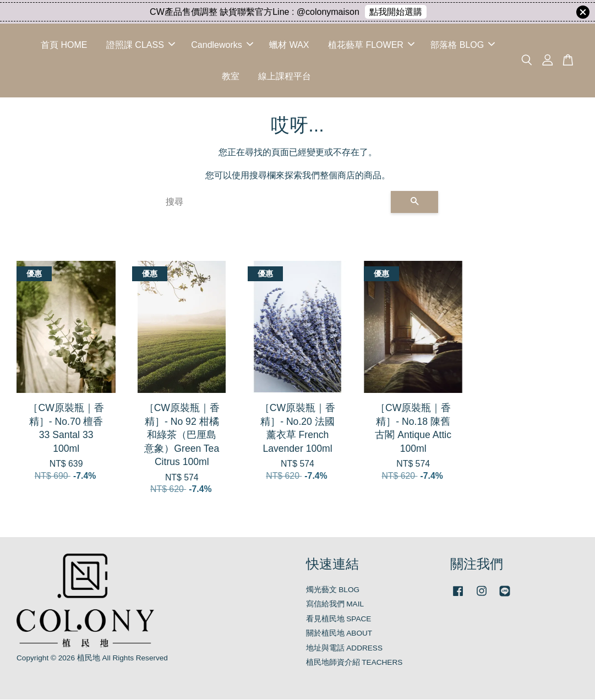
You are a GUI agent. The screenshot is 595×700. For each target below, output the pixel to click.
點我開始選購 (396, 12)
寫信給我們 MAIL (335, 605)
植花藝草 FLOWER (371, 45)
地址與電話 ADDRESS (345, 649)
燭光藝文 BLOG (333, 590)
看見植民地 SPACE (339, 619)
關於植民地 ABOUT (339, 634)
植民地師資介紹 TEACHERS (354, 663)
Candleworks (222, 45)
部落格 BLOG (463, 45)
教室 (231, 76)
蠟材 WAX (289, 45)
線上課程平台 (285, 76)
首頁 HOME (64, 45)
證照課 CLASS (141, 45)
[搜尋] (274, 203)
